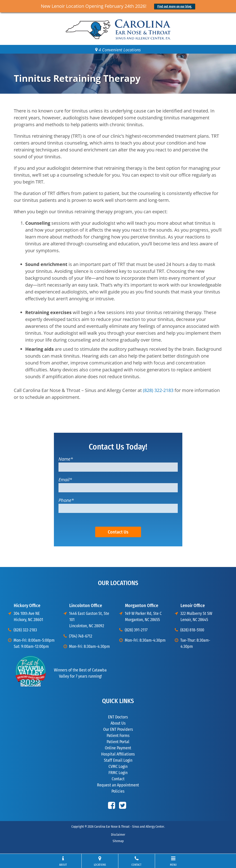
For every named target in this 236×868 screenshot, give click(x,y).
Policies (118, 791)
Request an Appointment (118, 785)
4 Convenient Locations (118, 50)
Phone (66, 500)
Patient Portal (118, 742)
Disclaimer (118, 835)
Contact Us (118, 532)
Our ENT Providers (118, 729)
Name (66, 459)
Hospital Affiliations (118, 754)
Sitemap (118, 841)
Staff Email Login (118, 760)
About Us (118, 723)
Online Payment (118, 748)
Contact (118, 779)
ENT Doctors (118, 717)
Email (65, 480)
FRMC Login (118, 773)
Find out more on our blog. (175, 7)
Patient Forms (118, 736)
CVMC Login (118, 767)
